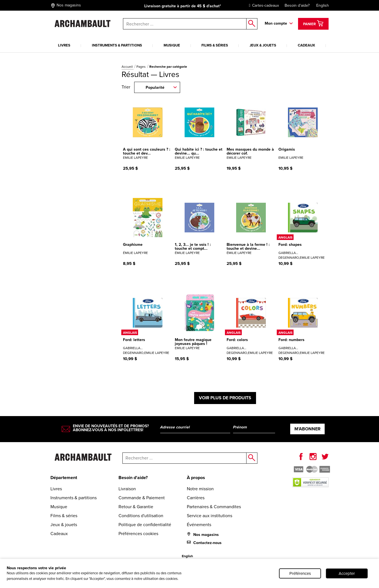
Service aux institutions (210, 516)
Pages (141, 67)
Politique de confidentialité (145, 525)
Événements (199, 525)
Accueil (128, 67)
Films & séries (215, 45)
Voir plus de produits (225, 398)
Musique (172, 45)
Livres (64, 45)
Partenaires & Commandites (214, 507)
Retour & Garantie (136, 507)
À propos (196, 478)
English (323, 5)
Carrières (196, 498)
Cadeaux (306, 45)
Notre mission (200, 489)
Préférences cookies (138, 534)
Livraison (127, 489)
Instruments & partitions (117, 45)
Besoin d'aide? (297, 5)
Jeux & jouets (263, 45)
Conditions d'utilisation (141, 516)
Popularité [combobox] (155, 88)
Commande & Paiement (142, 498)
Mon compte (276, 23)
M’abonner (307, 429)
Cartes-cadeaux (263, 5)
